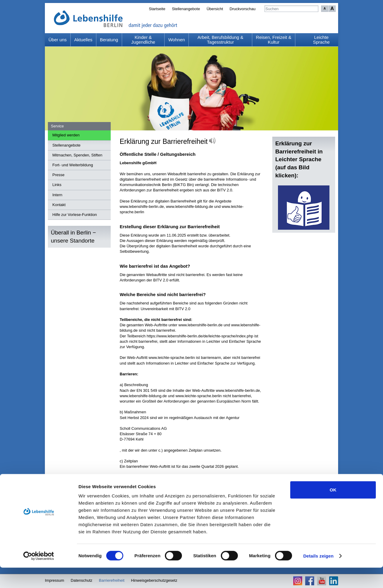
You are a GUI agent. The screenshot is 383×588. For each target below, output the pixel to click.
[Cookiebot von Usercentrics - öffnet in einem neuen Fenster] (39, 576)
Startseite (157, 9)
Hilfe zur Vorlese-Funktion (75, 215)
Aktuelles (83, 40)
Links (57, 185)
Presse (58, 175)
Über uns (58, 40)
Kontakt (59, 205)
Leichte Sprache (321, 40)
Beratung (109, 40)
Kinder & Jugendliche (143, 40)
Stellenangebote (186, 9)
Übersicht (215, 9)
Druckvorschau (243, 9)
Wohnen (177, 40)
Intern (57, 195)
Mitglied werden (66, 135)
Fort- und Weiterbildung (73, 165)
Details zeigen (318, 576)
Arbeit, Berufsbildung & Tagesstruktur (220, 40)
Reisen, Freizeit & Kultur (273, 40)
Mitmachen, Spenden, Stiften (77, 155)
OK (333, 510)
